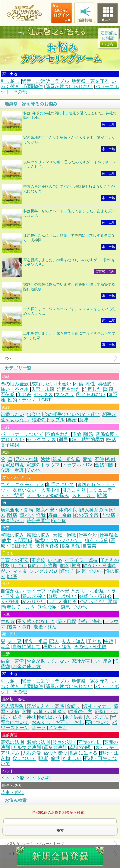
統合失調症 (38, 521)
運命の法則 (55, 748)
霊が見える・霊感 (45, 706)
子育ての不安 (15, 560)
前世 (55, 758)
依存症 (59, 521)
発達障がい (12, 521)
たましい (72, 758)
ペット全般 (12, 778)
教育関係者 (47, 546)
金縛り (73, 706)
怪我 (41, 515)
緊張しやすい (63, 596)
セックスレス (41, 440)
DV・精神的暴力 (87, 440)
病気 (82, 571)
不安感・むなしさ (36, 621)
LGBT (45, 400)
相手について (60, 485)
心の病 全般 (86, 515)
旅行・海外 (90, 621)
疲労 (6, 540)
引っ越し (10, 81)
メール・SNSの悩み (48, 495)
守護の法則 (90, 742)
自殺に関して (27, 647)
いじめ (55, 560)
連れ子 (67, 571)
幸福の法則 (81, 748)
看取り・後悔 (57, 647)
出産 (13, 576)
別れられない (91, 394)
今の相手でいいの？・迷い (72, 414)
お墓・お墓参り (50, 712)
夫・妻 (15, 641)
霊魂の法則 (12, 742)
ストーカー (84, 495)
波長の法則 (64, 742)
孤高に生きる (83, 753)
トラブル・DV (77, 465)
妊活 (111, 440)
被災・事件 (20, 627)
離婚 (88, 434)
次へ (8, 358)
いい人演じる (63, 602)
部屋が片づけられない (69, 86)
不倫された (58, 434)
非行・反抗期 (43, 566)
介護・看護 (12, 470)
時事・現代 (12, 793)
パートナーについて (22, 434)
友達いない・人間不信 (36, 490)
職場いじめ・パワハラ (58, 540)
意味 (84, 420)
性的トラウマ (22, 400)
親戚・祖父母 (66, 459)
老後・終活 (45, 627)
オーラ (39, 728)
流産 (5, 647)
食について (24, 758)
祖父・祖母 (36, 641)
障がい (27, 515)
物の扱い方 (50, 717)
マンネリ (65, 394)
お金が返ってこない (48, 661)
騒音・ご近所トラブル (46, 81)
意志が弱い (34, 596)
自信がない (12, 591)
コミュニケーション (22, 485)
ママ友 (20, 571)
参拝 (26, 712)
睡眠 (44, 758)
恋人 (54, 641)
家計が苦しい (86, 661)
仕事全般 (88, 535)
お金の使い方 (27, 666)
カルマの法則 (27, 748)
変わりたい (34, 602)
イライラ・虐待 (81, 560)
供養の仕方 (80, 712)
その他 (20, 92)
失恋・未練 (43, 389)
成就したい (43, 384)
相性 (90, 384)
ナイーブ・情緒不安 (48, 591)
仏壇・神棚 (24, 717)
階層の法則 (38, 742)
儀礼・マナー (97, 706)
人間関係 (23, 540)
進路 (64, 566)
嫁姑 (45, 459)
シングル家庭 (44, 571)
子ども (94, 641)
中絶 (109, 641)
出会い (64, 384)
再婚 (72, 420)
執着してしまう (18, 607)
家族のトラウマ (43, 465)
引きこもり (74, 490)
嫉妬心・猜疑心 (95, 596)
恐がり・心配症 (88, 591)
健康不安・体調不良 (56, 510)
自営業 (89, 546)
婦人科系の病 (94, 510)
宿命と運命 (55, 753)
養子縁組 (10, 445)
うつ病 (108, 515)
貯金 (107, 661)
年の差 (24, 394)
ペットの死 (39, 778)
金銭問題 (104, 465)
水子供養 (73, 717)
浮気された (69, 389)
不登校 (38, 560)
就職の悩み (12, 535)
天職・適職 (64, 535)
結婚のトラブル (48, 420)
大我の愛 (32, 753)
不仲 (99, 459)
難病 (13, 515)
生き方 (8, 621)
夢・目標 (67, 621)
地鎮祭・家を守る (90, 81)
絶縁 (102, 495)
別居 (63, 440)
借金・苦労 (12, 661)
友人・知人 (73, 641)
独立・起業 (96, 540)
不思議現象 (12, 706)
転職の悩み (38, 535)
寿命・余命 (60, 515)
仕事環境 (109, 535)
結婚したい (12, 414)
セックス (43, 394)
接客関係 (71, 546)
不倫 (79, 384)
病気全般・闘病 (17, 510)
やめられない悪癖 (98, 602)
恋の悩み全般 (15, 384)
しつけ (20, 566)
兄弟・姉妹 (27, 459)
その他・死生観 (90, 647)
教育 (76, 566)
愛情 (87, 459)
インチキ (58, 728)
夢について (98, 722)
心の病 (96, 571)
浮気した (92, 389)
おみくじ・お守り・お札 (58, 722)
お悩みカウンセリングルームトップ (34, 844)
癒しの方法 (97, 717)
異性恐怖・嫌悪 (54, 607)
